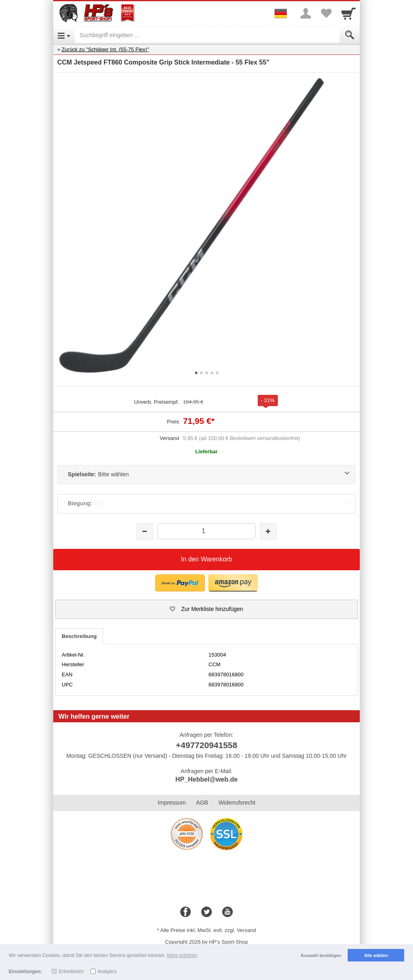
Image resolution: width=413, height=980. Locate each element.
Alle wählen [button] (376, 955)
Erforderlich (71, 972)
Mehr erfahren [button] (182, 955)
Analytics (107, 972)
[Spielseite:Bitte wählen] (206, 475)
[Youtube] (227, 912)
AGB (202, 803)
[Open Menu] (64, 35)
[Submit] (350, 35)
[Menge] (206, 531)
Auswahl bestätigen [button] (321, 955)
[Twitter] (206, 912)
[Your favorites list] (326, 13)
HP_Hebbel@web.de (206, 779)
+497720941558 (206, 745)
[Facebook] (186, 912)
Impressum (172, 803)
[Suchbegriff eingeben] (207, 35)
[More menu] (306, 13)
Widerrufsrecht (237, 803)
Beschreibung (79, 636)
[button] (206, 609)
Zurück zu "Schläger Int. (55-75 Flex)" (105, 49)
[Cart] (348, 13)
